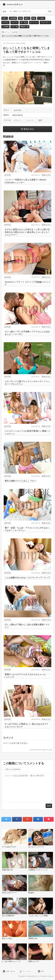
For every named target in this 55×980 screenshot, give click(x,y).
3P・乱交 (24, 22)
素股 (34, 18)
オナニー (18, 120)
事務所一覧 (24, 27)
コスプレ (5, 22)
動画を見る (29, 129)
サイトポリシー (28, 971)
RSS (42, 971)
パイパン (15, 22)
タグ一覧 (15, 27)
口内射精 (13, 18)
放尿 (40, 120)
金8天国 (17, 110)
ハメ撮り (41, 18)
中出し (5, 18)
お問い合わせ (11, 971)
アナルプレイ (45, 22)
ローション (34, 22)
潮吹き (27, 18)
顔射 (20, 18)
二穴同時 (5, 27)
